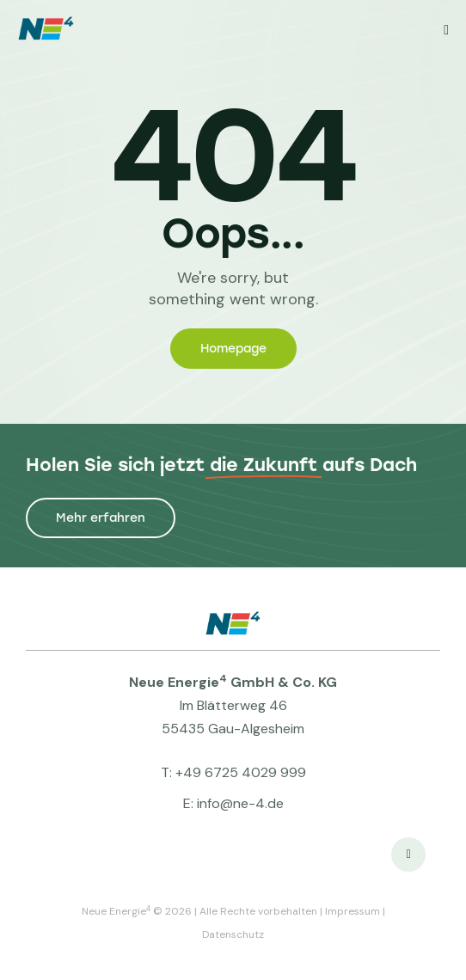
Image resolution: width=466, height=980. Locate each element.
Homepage (233, 349)
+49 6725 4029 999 (241, 772)
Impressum (353, 911)
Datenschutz (233, 934)
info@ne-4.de (240, 803)
